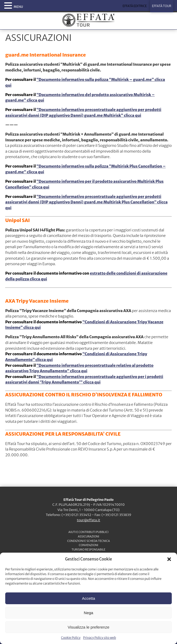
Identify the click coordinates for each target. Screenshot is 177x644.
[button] (169, 559)
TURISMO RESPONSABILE (88, 549)
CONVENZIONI (88, 545)
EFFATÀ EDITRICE (135, 6)
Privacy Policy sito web (99, 638)
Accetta (88, 598)
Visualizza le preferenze (89, 627)
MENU (18, 7)
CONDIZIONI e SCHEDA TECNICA (88, 541)
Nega (88, 613)
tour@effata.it (89, 520)
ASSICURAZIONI (88, 536)
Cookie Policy (71, 638)
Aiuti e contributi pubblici (88, 532)
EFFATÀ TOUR (162, 6)
